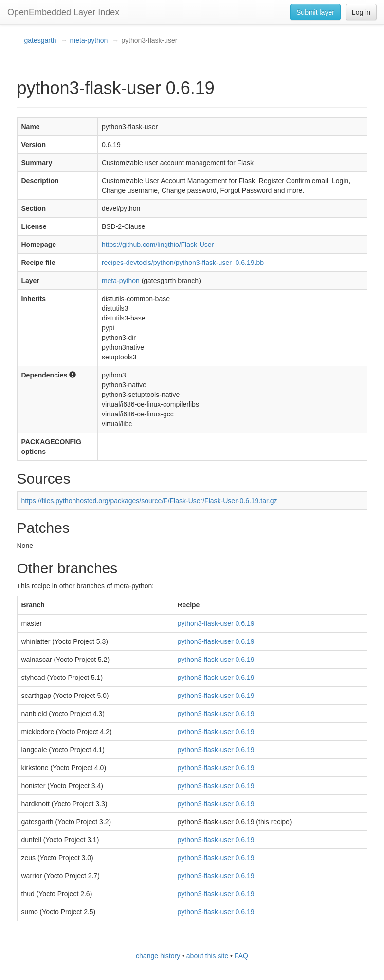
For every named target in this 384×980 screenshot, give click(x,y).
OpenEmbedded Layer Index (63, 12)
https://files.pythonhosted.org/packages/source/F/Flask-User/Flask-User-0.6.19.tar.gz (149, 501)
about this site (207, 956)
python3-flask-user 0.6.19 (216, 623)
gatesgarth (40, 40)
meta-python (89, 40)
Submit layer (315, 12)
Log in (361, 12)
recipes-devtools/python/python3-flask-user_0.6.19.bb (183, 263)
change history (158, 956)
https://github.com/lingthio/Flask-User (158, 245)
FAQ (241, 956)
